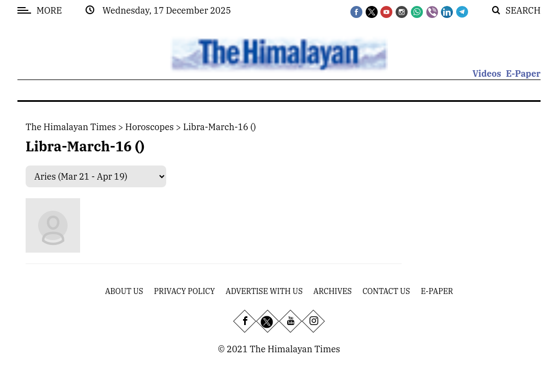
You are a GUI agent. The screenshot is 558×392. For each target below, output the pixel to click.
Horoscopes (150, 127)
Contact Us (386, 291)
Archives (332, 291)
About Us (124, 291)
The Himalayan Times (71, 127)
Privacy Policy (185, 291)
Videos (487, 73)
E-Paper (523, 73)
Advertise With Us (264, 291)
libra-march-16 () (220, 127)
